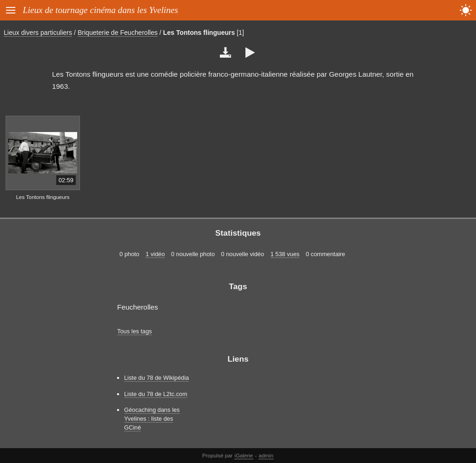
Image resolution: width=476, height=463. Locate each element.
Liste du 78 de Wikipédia (156, 378)
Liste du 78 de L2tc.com (156, 394)
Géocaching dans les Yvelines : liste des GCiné (152, 419)
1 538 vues (285, 254)
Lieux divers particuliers (38, 33)
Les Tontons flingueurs (199, 33)
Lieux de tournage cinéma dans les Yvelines (100, 10)
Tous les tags (135, 331)
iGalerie (244, 456)
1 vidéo (155, 254)
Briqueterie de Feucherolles (118, 33)
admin (266, 456)
